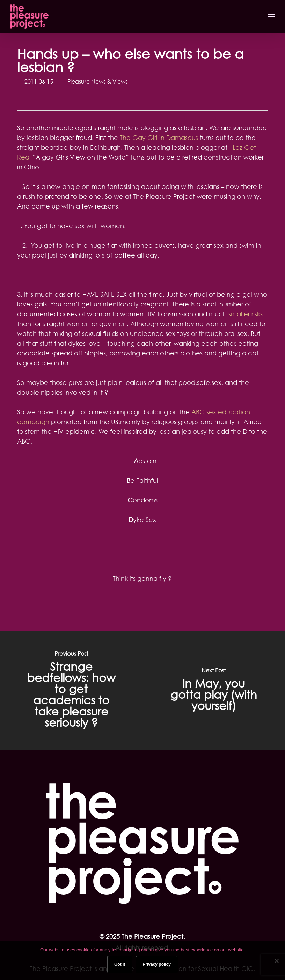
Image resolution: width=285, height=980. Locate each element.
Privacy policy (157, 964)
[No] (276, 961)
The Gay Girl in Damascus (159, 138)
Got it (120, 964)
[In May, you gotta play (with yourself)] (214, 690)
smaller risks (246, 314)
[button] (271, 16)
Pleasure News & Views (97, 82)
